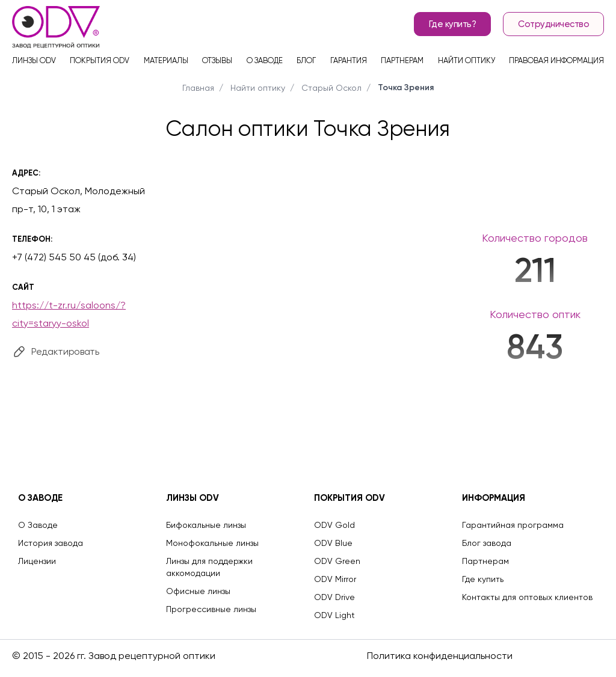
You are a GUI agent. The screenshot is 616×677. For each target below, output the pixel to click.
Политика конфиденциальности (440, 656)
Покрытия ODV (100, 60)
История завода (51, 543)
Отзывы (217, 60)
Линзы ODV (34, 60)
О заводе (265, 60)
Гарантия (349, 60)
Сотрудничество (553, 24)
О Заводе (38, 525)
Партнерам (402, 60)
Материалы (166, 60)
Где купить (483, 579)
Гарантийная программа (513, 525)
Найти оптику (467, 60)
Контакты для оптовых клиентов (527, 597)
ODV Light (334, 615)
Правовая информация (556, 60)
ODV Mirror (335, 579)
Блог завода (487, 543)
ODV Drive (334, 597)
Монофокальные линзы (212, 543)
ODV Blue (333, 543)
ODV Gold (334, 525)
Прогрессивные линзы (211, 609)
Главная (198, 88)
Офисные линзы (198, 591)
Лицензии (37, 561)
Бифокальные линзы (206, 525)
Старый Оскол (331, 88)
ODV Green (337, 561)
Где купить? (453, 24)
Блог (306, 60)
